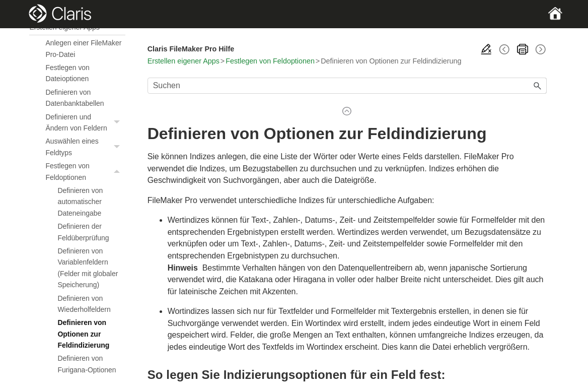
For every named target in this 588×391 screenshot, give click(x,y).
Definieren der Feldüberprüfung (83, 232)
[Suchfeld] (347, 86)
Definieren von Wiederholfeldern (84, 304)
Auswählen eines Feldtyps (85, 147)
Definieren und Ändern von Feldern (85, 123)
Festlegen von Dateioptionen (67, 73)
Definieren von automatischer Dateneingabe (80, 202)
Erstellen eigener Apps (183, 61)
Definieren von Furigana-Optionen (87, 364)
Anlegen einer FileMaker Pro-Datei (83, 48)
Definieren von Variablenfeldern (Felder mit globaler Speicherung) (88, 268)
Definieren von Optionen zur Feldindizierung (83, 334)
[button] (118, 123)
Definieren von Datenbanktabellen (75, 98)
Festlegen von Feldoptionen (85, 172)
